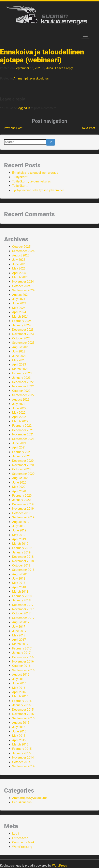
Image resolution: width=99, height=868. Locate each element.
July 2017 (19, 627)
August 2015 (21, 723)
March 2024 (20, 317)
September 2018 (23, 570)
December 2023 (23, 330)
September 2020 (23, 474)
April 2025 (19, 273)
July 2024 (19, 299)
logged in (24, 108)
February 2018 (22, 596)
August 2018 (21, 574)
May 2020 (19, 487)
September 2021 (23, 439)
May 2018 (19, 583)
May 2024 (19, 308)
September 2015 (23, 718)
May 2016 (19, 688)
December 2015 (23, 710)
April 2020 (19, 491)
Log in (16, 834)
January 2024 (21, 325)
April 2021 (19, 447)
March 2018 (20, 592)
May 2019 (19, 535)
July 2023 (19, 351)
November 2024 (23, 282)
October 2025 (21, 247)
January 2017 (21, 653)
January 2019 (21, 552)
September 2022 (23, 395)
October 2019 (21, 513)
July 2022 (19, 404)
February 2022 (22, 426)
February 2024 (22, 321)
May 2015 (19, 736)
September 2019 (23, 517)
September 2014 (23, 766)
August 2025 (21, 255)
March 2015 (20, 744)
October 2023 (21, 338)
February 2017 (22, 648)
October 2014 (21, 762)
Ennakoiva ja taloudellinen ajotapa (35, 173)
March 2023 (20, 369)
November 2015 (23, 714)
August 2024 (21, 295)
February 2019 (22, 548)
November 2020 (23, 465)
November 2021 (23, 434)
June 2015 (19, 731)
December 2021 (23, 430)
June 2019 (19, 530)
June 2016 (19, 683)
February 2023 (22, 373)
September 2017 (23, 618)
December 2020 (23, 461)
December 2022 (23, 382)
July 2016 (19, 679)
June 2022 (19, 408)
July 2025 (19, 260)
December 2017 (23, 605)
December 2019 (23, 504)
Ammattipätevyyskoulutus (31, 78)
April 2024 (19, 312)
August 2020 (21, 478)
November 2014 (23, 758)
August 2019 (21, 522)
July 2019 (19, 526)
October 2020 (21, 469)
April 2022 (19, 417)
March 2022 (20, 421)
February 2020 (22, 496)
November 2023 (23, 334)
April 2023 (19, 364)
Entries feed (20, 838)
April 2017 (19, 640)
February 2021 (22, 452)
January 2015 (21, 753)
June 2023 (19, 356)
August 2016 (21, 675)
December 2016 (23, 657)
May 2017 (19, 635)
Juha (50, 68)
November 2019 (23, 509)
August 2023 (21, 347)
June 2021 (19, 443)
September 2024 (23, 290)
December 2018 (23, 557)
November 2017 (23, 609)
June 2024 (19, 303)
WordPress (60, 866)
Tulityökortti (20, 177)
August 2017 (21, 622)
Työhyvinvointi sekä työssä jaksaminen (38, 190)
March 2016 (20, 696)
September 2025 (23, 251)
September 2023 (23, 343)
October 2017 (21, 613)
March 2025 (20, 277)
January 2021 (21, 456)
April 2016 (19, 692)
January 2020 (21, 500)
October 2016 (21, 666)
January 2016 (21, 705)
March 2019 (20, 544)
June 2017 (19, 631)
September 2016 (23, 670)
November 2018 (23, 561)
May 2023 (19, 360)
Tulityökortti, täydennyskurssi (32, 181)
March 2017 (20, 644)
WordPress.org (22, 847)
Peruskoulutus (22, 802)
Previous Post (11, 128)
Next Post (90, 128)
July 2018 (19, 579)
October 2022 (21, 391)
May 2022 (19, 413)
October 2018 (21, 565)
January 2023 (21, 378)
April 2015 (19, 740)
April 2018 (19, 587)
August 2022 (21, 400)
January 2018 (21, 600)
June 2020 (19, 483)
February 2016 (22, 701)
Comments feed (23, 842)
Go (51, 142)
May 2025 (19, 268)
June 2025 (19, 264)
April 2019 (19, 539)
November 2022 (23, 386)
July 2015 (19, 727)
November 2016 (23, 661)
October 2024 (21, 286)
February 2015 (22, 749)
